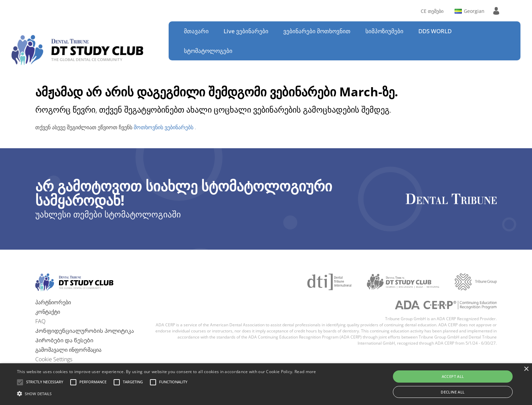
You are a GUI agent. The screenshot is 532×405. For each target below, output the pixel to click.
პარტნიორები (53, 302)
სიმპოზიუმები (384, 31)
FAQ (40, 321)
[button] (45, 382)
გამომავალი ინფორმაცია (68, 350)
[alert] (266, 384)
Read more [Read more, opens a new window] (305, 372)
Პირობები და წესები (64, 340)
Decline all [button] (453, 392)
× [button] (526, 369)
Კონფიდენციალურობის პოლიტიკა (85, 331)
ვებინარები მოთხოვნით (317, 31)
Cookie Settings (54, 359)
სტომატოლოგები (208, 51)
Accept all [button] (453, 376)
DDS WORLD (435, 31)
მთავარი (196, 31)
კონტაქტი (48, 312)
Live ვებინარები (246, 31)
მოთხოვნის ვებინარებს (164, 127)
